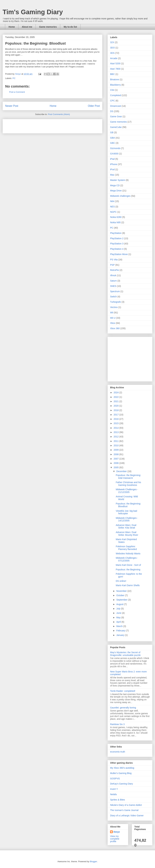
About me (27, 27)
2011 (116, 441)
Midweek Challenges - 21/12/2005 (127, 491)
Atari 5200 (115, 63)
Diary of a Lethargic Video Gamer (127, 816)
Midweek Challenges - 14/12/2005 (127, 519)
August (120, 604)
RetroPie (114, 270)
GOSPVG (115, 779)
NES (112, 207)
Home (12, 27)
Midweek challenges (120, 196)
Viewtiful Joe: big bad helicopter (126, 512)
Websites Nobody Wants (128, 554)
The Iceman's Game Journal (124, 810)
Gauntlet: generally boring (123, 708)
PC (14, 78)
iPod (112, 169)
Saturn (113, 281)
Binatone (115, 79)
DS (112, 111)
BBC (112, 74)
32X (112, 42)
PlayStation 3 (117, 244)
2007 (116, 459)
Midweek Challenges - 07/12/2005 (127, 559)
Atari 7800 (115, 69)
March (120, 626)
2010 (116, 445)
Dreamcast (116, 106)
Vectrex (114, 307)
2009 (116, 450)
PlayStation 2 (117, 238)
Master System (118, 180)
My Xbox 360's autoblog (122, 768)
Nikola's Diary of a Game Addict (126, 805)
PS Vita (114, 260)
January (121, 635)
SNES (113, 286)
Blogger (93, 861)
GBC (113, 143)
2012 (116, 437)
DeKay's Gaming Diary (121, 784)
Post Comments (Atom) (59, 114)
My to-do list (70, 27)
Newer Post (12, 106)
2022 (116, 397)
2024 (116, 392)
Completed (116, 95)
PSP (112, 265)
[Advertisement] (43, 125)
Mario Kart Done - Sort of (128, 565)
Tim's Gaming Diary (33, 12)
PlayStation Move (119, 254)
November (122, 591)
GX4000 (114, 154)
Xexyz (117, 832)
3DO (112, 48)
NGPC (113, 212)
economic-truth (118, 752)
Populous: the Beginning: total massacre (128, 477)
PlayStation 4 (117, 249)
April (119, 622)
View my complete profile (115, 839)
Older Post (94, 106)
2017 (116, 415)
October (121, 595)
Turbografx (116, 302)
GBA (113, 138)
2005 (116, 467)
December (122, 471)
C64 (112, 90)
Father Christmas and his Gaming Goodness (128, 484)
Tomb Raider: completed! (123, 691)
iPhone (114, 164)
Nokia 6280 (116, 217)
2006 (116, 463)
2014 (116, 428)
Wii (112, 313)
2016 (116, 419)
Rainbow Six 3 (117, 724)
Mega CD (115, 185)
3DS (112, 53)
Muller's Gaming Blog (121, 773)
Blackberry (115, 85)
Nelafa (113, 794)
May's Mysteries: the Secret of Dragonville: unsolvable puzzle (125, 654)
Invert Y (114, 789)
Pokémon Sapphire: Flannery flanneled (126, 548)
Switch (113, 297)
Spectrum (115, 291)
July (119, 609)
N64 (112, 201)
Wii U (113, 318)
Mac (112, 175)
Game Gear (116, 116)
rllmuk (113, 275)
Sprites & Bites (118, 800)
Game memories (48, 27)
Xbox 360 (115, 328)
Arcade (114, 58)
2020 (116, 406)
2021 (116, 401)
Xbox (113, 323)
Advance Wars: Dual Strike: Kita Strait (126, 526)
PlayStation (116, 233)
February (121, 631)
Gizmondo (115, 148)
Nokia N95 (115, 222)
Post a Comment (17, 92)
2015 (116, 423)
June (119, 613)
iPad (112, 159)
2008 (116, 454)
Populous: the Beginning (128, 570)
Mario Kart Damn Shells (128, 585)
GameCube (116, 127)
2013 (116, 432)
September (122, 600)
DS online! (121, 581)
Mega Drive (116, 191)
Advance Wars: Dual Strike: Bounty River (127, 534)
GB (112, 132)
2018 (116, 410)
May (119, 617)
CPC (113, 101)
